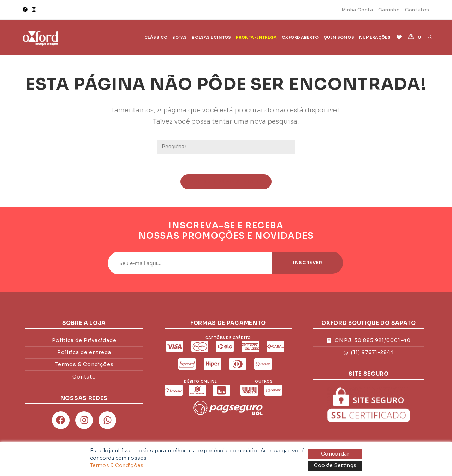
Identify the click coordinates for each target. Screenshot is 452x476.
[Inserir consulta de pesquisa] (226, 147)
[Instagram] (34, 10)
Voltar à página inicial (226, 182)
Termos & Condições (117, 465)
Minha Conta (357, 10)
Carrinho (389, 10)
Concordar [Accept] (335, 454)
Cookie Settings (335, 465)
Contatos (417, 10)
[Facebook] (26, 10)
